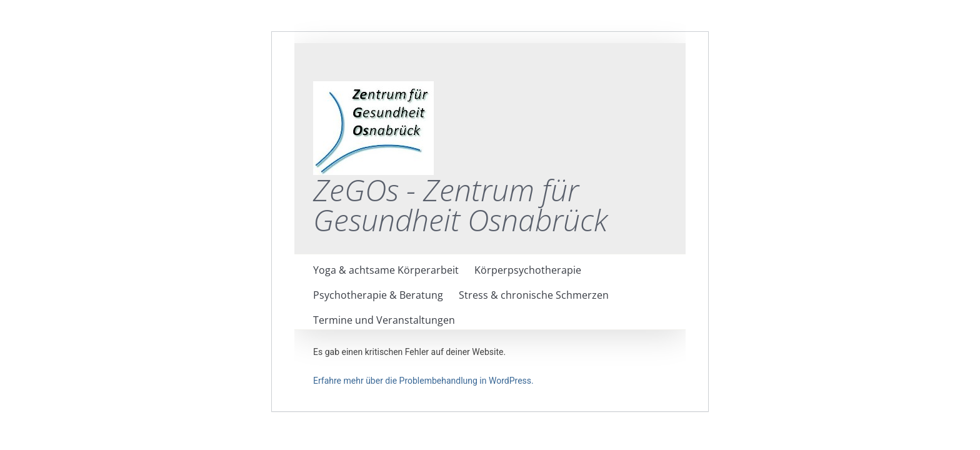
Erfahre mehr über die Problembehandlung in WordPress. (423, 381)
